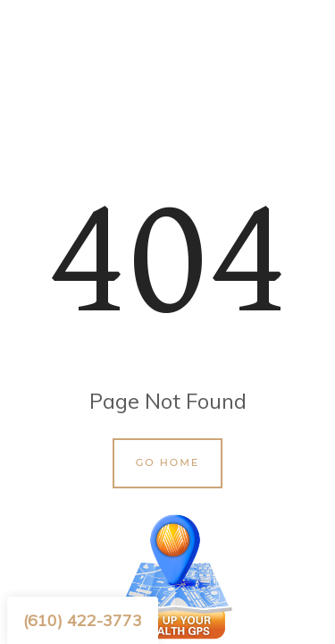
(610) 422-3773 (83, 620)
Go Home (168, 462)
